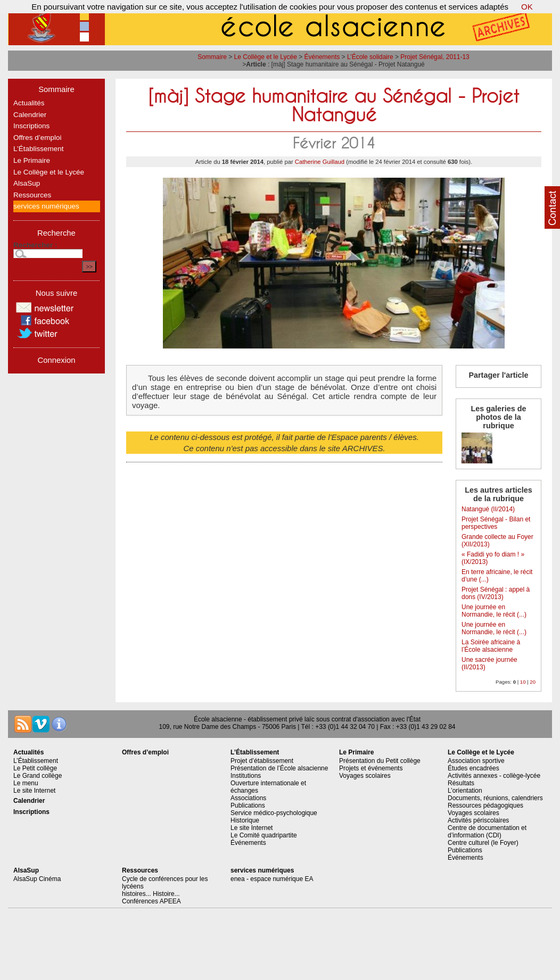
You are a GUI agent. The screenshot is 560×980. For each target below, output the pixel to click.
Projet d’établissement (262, 761)
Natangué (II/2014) (488, 509)
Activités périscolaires (478, 820)
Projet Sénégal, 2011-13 (435, 57)
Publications (248, 805)
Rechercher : (35, 245)
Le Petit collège (35, 768)
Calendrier (30, 115)
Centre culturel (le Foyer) (483, 843)
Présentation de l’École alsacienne (279, 768)
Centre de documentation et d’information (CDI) (487, 832)
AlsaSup (27, 183)
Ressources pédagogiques (485, 805)
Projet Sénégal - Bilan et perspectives (496, 523)
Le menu (26, 783)
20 (533, 682)
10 (523, 682)
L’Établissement (39, 149)
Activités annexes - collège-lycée (494, 776)
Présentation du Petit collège (380, 761)
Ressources (32, 195)
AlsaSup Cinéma (37, 879)
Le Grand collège (38, 776)
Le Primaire (32, 160)
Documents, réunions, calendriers (495, 798)
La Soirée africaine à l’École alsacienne (491, 646)
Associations (248, 798)
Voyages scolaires (365, 776)
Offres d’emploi (38, 138)
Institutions (246, 776)
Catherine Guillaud (320, 162)
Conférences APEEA (151, 901)
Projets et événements (371, 768)
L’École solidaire (370, 57)
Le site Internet (34, 791)
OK (527, 7)
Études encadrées (473, 768)
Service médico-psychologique (274, 813)
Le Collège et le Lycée (266, 57)
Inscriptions (31, 126)
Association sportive (476, 761)
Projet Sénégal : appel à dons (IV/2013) (496, 593)
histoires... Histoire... (151, 894)
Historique (245, 820)
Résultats (461, 783)
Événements (322, 57)
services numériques (46, 206)
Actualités (29, 103)
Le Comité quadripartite (264, 835)
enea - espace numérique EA (272, 879)
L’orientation (465, 791)
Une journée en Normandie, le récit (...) (494, 611)
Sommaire (212, 57)
